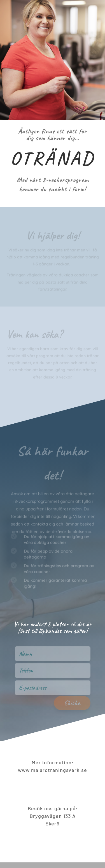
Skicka (76, 708)
